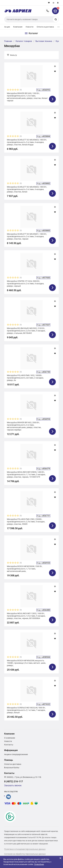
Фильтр (13, 55)
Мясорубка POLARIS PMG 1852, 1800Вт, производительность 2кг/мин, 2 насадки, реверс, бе (25, 378)
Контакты (9, 745)
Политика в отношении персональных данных (25, 849)
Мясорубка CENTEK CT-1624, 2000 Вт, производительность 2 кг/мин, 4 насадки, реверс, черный (25, 284)
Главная (8, 41)
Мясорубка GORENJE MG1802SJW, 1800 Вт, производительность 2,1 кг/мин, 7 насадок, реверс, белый (26, 710)
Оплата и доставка (45, 27)
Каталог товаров (24, 41)
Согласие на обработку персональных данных (25, 854)
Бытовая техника (44, 41)
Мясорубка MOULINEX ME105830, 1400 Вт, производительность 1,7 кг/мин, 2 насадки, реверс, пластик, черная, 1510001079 (26, 474)
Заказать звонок (13, 785)
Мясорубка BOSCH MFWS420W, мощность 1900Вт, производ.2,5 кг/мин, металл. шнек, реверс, (26, 663)
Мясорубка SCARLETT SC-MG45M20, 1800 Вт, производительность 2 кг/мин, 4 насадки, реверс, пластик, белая (27, 189)
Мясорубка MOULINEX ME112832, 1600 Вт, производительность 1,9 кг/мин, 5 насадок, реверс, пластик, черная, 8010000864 (26, 616)
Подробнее (39, 864)
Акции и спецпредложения (16, 754)
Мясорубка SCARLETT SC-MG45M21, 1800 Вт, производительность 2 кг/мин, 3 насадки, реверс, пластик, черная (27, 236)
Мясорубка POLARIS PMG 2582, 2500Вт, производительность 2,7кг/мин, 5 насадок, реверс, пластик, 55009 (26, 522)
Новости (30, 27)
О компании (10, 738)
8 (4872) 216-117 (48, 11)
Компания (18, 27)
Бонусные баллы (12, 768)
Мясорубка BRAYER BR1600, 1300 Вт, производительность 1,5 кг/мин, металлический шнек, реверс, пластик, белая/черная (27, 97)
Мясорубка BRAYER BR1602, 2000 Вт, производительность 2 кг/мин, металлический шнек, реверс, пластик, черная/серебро (24, 426)
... (59, 26)
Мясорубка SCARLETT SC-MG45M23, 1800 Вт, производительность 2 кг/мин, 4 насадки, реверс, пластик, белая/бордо (27, 142)
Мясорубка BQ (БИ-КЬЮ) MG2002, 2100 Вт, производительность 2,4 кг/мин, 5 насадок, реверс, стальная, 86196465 (26, 331)
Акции (7, 27)
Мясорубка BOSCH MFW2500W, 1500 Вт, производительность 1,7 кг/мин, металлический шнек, (25, 569)
